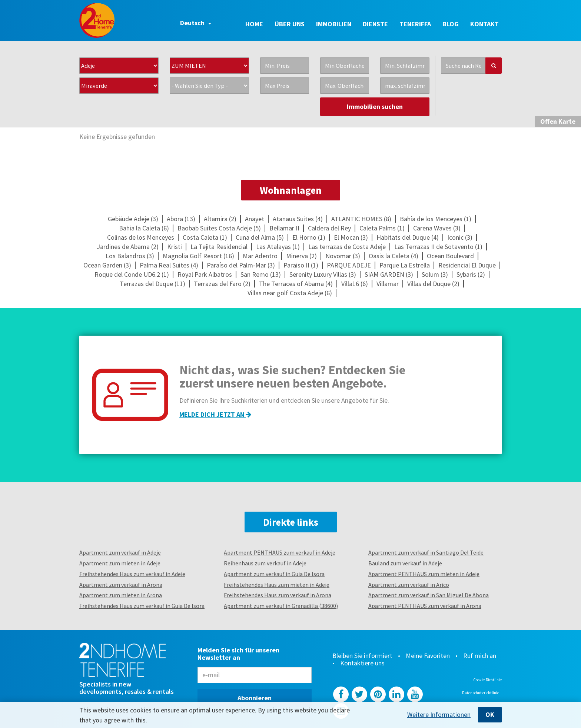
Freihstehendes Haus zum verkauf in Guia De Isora (142, 606)
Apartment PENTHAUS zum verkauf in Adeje (280, 552)
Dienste (375, 24)
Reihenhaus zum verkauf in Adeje (265, 563)
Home (254, 24)
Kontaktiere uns (362, 663)
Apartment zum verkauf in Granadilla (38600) (281, 606)
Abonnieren (255, 698)
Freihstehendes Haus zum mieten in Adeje (277, 585)
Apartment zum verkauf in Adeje (120, 552)
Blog (451, 24)
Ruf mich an (480, 656)
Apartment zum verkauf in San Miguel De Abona (429, 595)
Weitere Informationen (439, 715)
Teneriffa (415, 24)
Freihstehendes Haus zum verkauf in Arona (278, 595)
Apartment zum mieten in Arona (121, 595)
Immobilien (334, 24)
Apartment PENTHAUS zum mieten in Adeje (424, 574)
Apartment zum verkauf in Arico (409, 585)
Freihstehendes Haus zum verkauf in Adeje (132, 574)
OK (490, 714)
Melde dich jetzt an (215, 414)
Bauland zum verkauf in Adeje (405, 563)
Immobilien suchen (375, 107)
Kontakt (484, 24)
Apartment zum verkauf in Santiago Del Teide (426, 552)
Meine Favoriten (428, 656)
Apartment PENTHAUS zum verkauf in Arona (425, 606)
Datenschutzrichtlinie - (482, 693)
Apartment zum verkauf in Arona (121, 585)
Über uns (290, 24)
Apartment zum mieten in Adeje (120, 563)
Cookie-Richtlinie (487, 680)
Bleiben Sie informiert (362, 656)
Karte (558, 121)
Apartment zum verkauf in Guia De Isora (274, 574)
